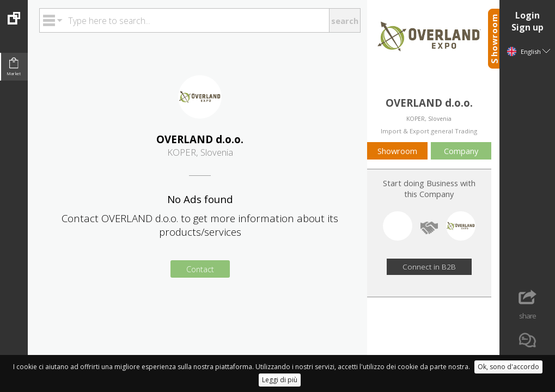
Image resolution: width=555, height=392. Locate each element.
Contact (200, 269)
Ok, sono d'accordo (508, 367)
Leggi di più (280, 380)
